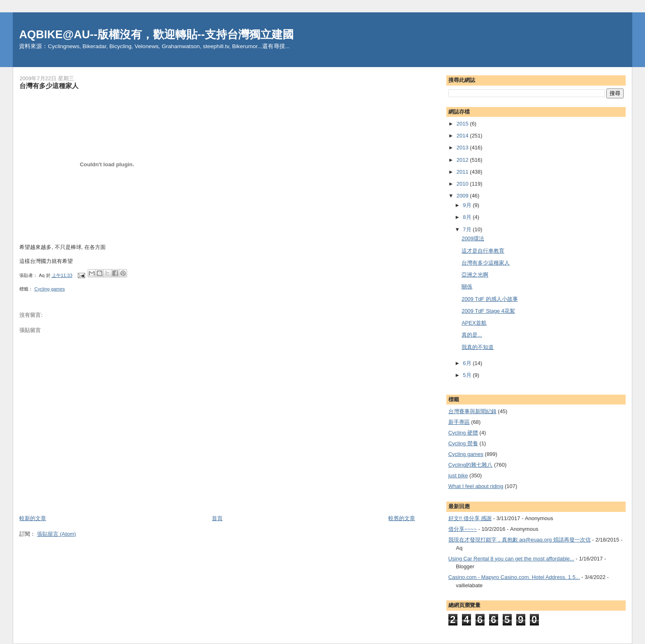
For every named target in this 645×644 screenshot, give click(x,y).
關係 (467, 287)
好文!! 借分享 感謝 (470, 518)
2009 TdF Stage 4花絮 (488, 311)
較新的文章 (33, 518)
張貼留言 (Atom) (57, 534)
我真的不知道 (478, 347)
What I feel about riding (476, 486)
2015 (463, 124)
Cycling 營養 (463, 443)
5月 (468, 375)
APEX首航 (474, 323)
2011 (463, 172)
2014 (463, 136)
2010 (463, 184)
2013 (463, 148)
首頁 (217, 518)
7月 (468, 229)
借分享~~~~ (463, 529)
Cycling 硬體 (463, 433)
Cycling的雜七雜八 (471, 465)
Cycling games (50, 289)
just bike (458, 475)
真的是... (472, 335)
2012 (463, 160)
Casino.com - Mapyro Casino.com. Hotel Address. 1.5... (514, 577)
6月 (468, 363)
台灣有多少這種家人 (486, 263)
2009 (463, 196)
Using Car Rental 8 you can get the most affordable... (511, 559)
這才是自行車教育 (483, 251)
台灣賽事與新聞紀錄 (472, 411)
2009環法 (473, 238)
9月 (468, 205)
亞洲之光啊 (475, 275)
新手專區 (459, 422)
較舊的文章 (402, 518)
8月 (468, 217)
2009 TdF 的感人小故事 (490, 299)
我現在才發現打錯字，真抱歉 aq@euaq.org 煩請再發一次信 (520, 540)
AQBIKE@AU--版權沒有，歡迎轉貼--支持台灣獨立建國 (156, 34)
